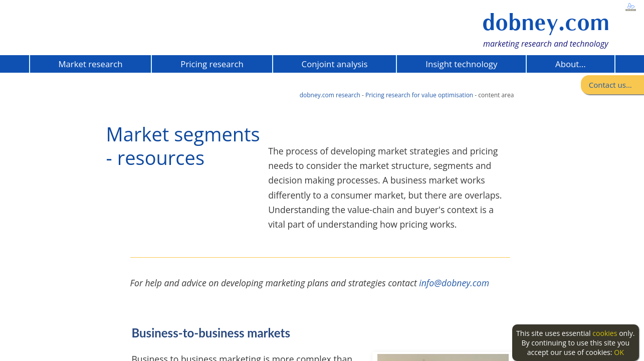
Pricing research (212, 64)
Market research (90, 64)
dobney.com (546, 22)
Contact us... (610, 85)
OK (619, 352)
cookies (605, 333)
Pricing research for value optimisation (419, 95)
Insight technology (461, 64)
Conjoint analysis (335, 64)
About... (570, 64)
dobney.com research (330, 95)
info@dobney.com (454, 283)
